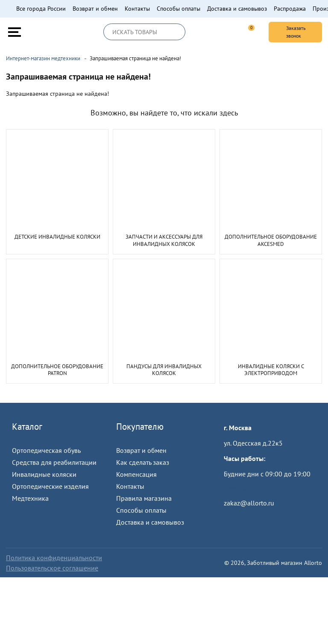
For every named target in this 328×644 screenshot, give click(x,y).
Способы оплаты (179, 9)
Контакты (137, 9)
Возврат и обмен (95, 9)
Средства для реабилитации (54, 462)
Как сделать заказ (143, 462)
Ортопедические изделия (50, 486)
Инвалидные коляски (44, 474)
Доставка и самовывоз (237, 9)
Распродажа (290, 9)
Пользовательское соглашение (52, 568)
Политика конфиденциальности (54, 558)
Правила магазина (144, 498)
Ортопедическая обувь (46, 450)
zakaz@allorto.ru (249, 503)
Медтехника (30, 498)
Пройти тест (242, 489)
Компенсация (136, 474)
